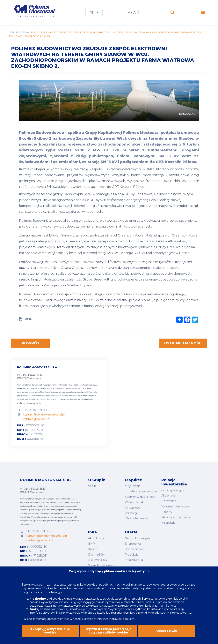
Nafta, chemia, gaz (138, 538)
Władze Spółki (134, 502)
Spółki (92, 486)
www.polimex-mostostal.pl (50, 586)
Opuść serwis (167, 632)
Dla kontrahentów (137, 518)
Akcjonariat (169, 496)
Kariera (93, 549)
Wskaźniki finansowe (175, 506)
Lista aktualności (183, 343)
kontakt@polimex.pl (36, 419)
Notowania (169, 501)
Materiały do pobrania (176, 517)
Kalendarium (170, 523)
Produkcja (132, 555)
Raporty (167, 512)
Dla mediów (96, 555)
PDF (28, 319)
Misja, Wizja (133, 486)
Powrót (31, 343)
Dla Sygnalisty (98, 560)
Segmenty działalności (140, 497)
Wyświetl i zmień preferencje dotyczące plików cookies (109, 632)
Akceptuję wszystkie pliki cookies (50, 632)
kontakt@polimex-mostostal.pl (44, 415)
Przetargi (131, 513)
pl (94, 13)
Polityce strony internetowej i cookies (108, 620)
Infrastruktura (134, 560)
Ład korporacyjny (173, 490)
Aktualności (133, 508)
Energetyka (133, 544)
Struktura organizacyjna (141, 491)
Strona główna (19, 32)
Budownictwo (134, 549)
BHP (91, 544)
